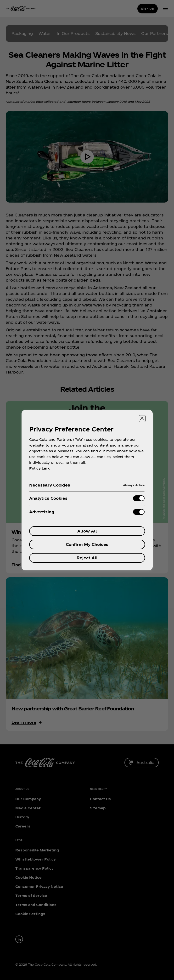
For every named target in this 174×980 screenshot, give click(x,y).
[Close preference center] (142, 419)
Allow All (87, 531)
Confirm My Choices (87, 544)
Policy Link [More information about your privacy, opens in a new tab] (39, 468)
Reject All (87, 558)
